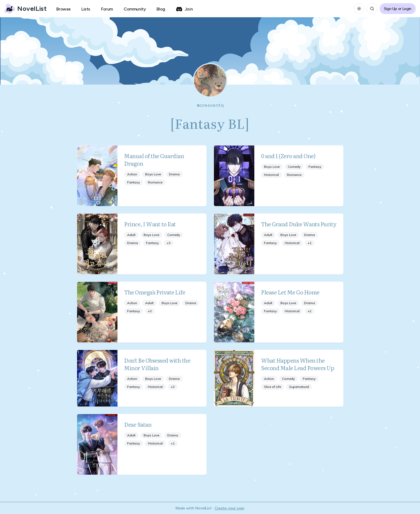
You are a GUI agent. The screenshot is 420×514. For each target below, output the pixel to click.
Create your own (230, 508)
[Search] (372, 9)
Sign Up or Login (398, 9)
